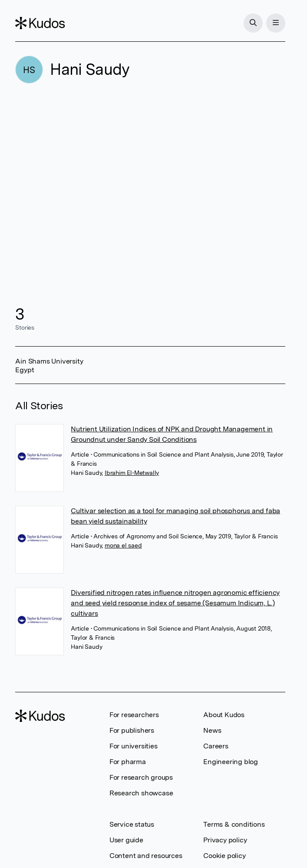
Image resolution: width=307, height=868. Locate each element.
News (212, 730)
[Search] (253, 23)
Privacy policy (225, 840)
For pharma (128, 762)
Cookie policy (224, 856)
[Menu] (276, 23)
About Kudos (224, 715)
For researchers (134, 715)
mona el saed (123, 545)
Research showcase (141, 793)
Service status (132, 824)
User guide (126, 840)
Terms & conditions (234, 824)
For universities (134, 746)
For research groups (141, 777)
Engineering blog (231, 762)
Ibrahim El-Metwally (132, 473)
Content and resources (146, 856)
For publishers (132, 730)
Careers (216, 746)
